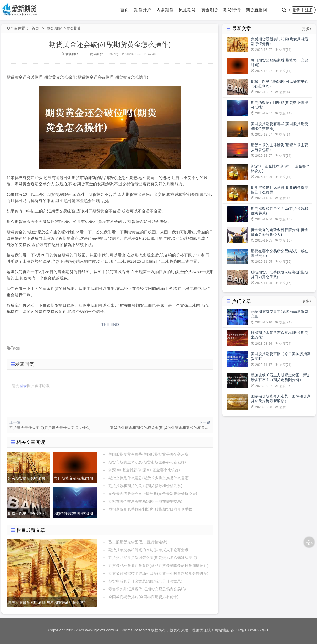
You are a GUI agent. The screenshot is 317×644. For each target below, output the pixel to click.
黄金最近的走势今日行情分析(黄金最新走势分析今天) (153, 494)
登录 (296, 10)
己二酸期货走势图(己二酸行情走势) (138, 542)
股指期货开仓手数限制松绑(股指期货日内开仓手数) (151, 509)
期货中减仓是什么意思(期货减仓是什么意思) (145, 581)
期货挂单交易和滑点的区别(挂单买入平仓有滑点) (149, 550)
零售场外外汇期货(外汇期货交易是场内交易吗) (147, 589)
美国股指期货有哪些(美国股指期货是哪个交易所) (149, 454)
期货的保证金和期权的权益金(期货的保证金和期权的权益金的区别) (160, 428)
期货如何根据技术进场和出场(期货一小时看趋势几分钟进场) (159, 573)
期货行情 (232, 10)
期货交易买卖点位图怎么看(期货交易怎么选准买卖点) (153, 558)
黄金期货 (210, 10)
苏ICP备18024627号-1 (250, 630)
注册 (309, 10)
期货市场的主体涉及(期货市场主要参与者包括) (147, 462)
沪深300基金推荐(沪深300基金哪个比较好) (144, 470)
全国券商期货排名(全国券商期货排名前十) (143, 597)
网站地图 (222, 630)
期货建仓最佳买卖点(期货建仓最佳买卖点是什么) (50, 428)
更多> (307, 29)
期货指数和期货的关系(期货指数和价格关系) (145, 486)
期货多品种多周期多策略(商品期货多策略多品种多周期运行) (159, 565)
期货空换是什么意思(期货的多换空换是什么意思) (149, 478)
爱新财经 (70, 54)
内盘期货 (165, 10)
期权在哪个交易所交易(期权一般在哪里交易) (145, 501)
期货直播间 (256, 10)
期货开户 (143, 10)
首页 (125, 10)
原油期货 (187, 10)
